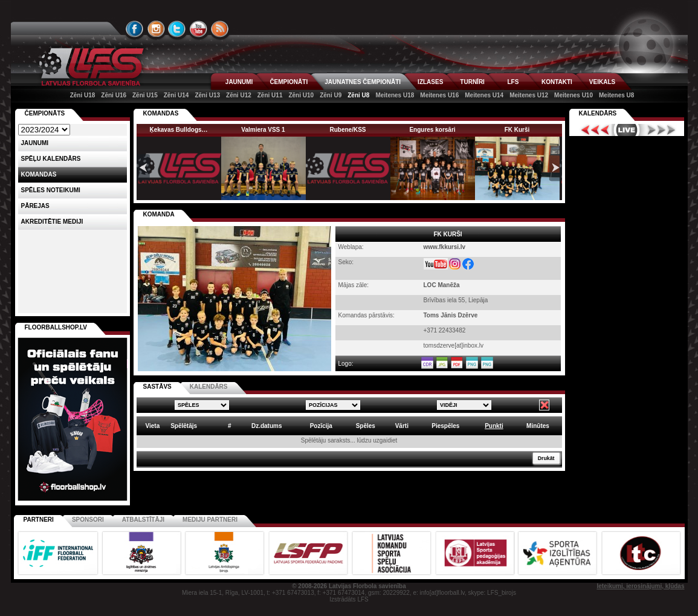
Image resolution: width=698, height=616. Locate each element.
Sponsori (88, 520)
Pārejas (35, 206)
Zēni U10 (301, 95)
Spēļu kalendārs (51, 159)
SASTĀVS (157, 387)
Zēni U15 (145, 95)
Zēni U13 (207, 95)
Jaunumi (35, 143)
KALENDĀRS (209, 387)
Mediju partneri (210, 520)
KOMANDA (159, 214)
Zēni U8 (358, 95)
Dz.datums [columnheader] (267, 426)
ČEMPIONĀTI (289, 82)
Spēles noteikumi (51, 190)
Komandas (39, 174)
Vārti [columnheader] (402, 426)
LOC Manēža (442, 285)
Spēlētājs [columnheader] (184, 426)
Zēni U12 (239, 95)
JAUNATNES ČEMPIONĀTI (363, 82)
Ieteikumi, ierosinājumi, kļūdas (640, 586)
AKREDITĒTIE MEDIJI (52, 222)
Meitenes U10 (574, 95)
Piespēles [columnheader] (445, 426)
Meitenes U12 (529, 95)
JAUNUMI (239, 82)
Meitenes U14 (484, 95)
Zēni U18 (83, 95)
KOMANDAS (161, 113)
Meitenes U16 (439, 95)
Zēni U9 (331, 95)
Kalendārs (598, 113)
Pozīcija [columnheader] (321, 426)
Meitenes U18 (395, 95)
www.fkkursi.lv (445, 247)
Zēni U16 (114, 95)
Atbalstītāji (143, 520)
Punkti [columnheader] (494, 426)
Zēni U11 (270, 95)
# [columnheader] (230, 426)
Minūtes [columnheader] (538, 426)
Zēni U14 (176, 95)
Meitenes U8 (616, 95)
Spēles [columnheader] (366, 426)
